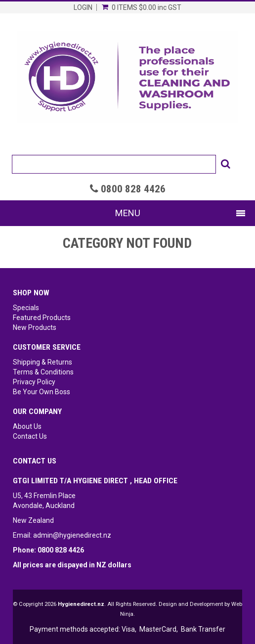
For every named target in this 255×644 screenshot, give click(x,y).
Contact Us (30, 436)
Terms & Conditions (43, 372)
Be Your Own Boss (42, 392)
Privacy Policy (34, 382)
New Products (35, 327)
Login (83, 7)
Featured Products (42, 318)
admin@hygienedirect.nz (72, 535)
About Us (27, 426)
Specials (26, 308)
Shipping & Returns (42, 362)
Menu (128, 213)
